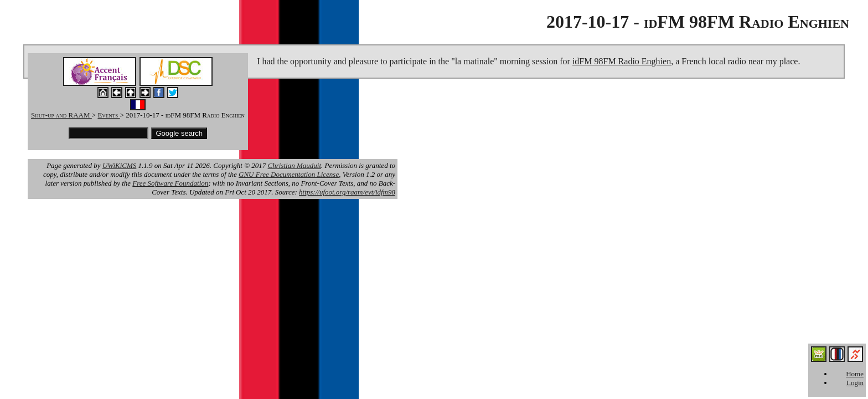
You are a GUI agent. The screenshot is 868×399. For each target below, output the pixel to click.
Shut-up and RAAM (61, 115)
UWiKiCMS (119, 165)
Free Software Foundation (170, 183)
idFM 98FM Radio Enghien (622, 61)
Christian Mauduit (294, 165)
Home (855, 374)
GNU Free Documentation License (289, 174)
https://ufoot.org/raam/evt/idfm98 (347, 192)
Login (855, 383)
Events (108, 115)
